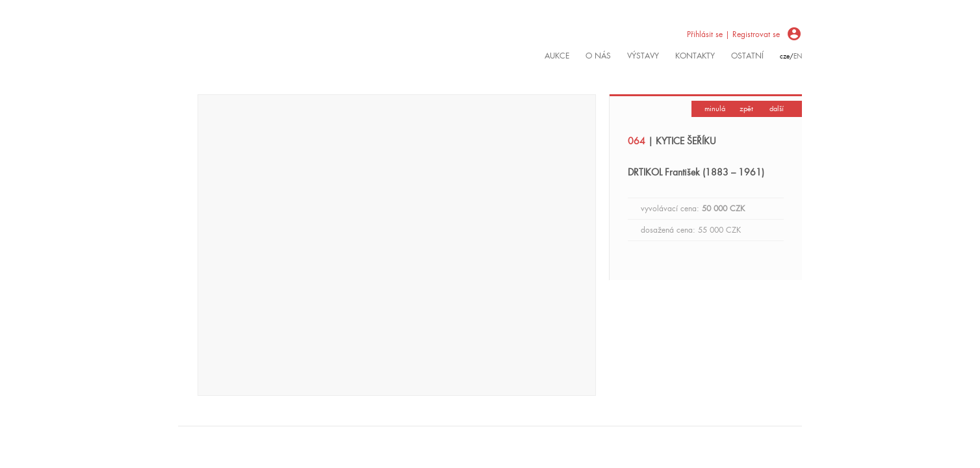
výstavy (643, 56)
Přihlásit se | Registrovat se (733, 34)
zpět (746, 109)
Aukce (557, 56)
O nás (598, 56)
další (777, 109)
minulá (715, 109)
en (798, 56)
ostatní (747, 56)
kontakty (695, 56)
